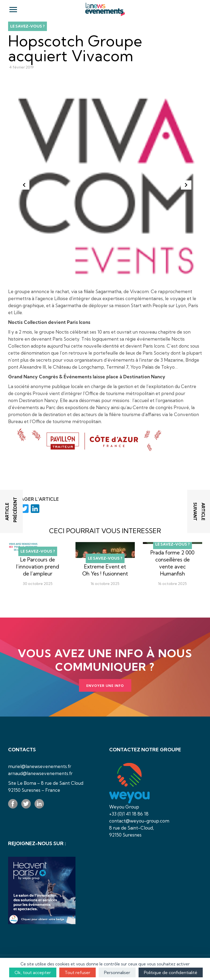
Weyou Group (124, 807)
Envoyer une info (105, 686)
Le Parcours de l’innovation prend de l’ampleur (38, 567)
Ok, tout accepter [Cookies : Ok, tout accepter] (33, 972)
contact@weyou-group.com (139, 821)
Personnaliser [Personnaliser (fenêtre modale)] (117, 972)
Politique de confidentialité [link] (171, 972)
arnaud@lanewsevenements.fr (40, 773)
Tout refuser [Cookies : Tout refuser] (78, 972)
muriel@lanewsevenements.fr (40, 766)
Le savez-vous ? (27, 26)
